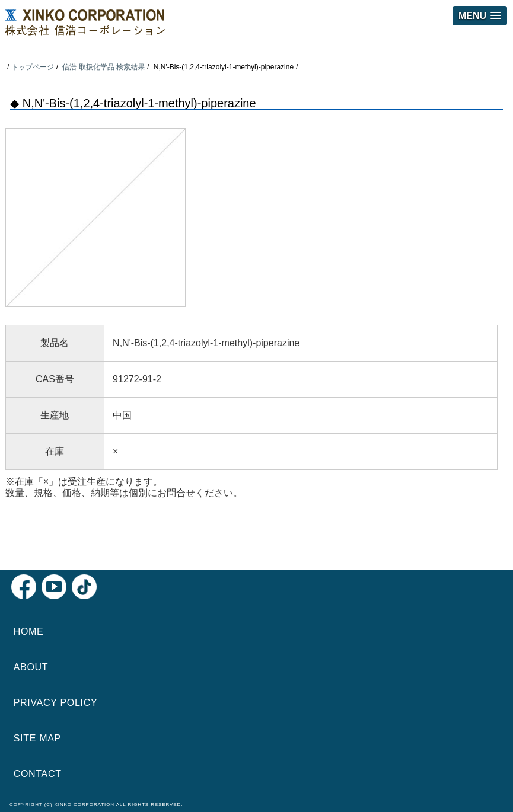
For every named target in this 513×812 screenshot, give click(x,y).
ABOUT (31, 667)
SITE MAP (37, 738)
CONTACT (38, 774)
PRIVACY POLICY (56, 703)
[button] (480, 16)
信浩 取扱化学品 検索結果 (103, 67)
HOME (29, 632)
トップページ (33, 67)
